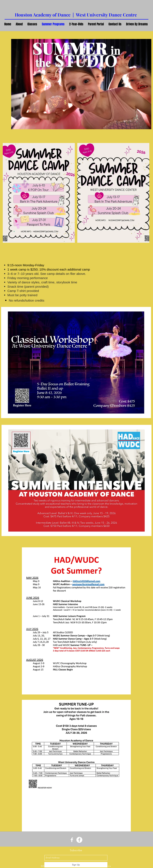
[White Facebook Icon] (72, 840)
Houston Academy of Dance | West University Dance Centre (76, 15)
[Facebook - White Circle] (79, 840)
